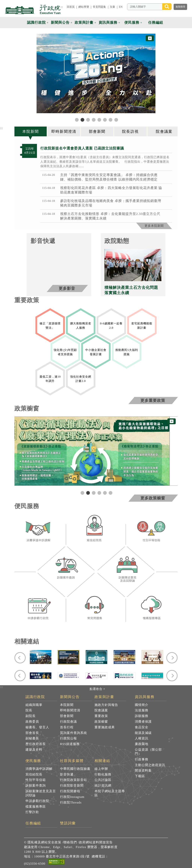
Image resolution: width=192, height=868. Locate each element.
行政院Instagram (72, 797)
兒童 (112, 7)
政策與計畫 (104, 697)
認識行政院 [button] (36, 22)
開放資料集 (143, 771)
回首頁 (71, 7)
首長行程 (67, 727)
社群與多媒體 (72, 761)
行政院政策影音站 (73, 780)
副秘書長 (32, 738)
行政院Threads (71, 802)
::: (62, 7)
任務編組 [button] (156, 22)
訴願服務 (142, 716)
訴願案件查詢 (36, 786)
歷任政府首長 (36, 744)
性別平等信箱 (36, 780)
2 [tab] (88, 493)
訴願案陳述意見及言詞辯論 (41, 793)
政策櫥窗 (101, 722)
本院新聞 (67, 705)
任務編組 (33, 823)
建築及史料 (34, 750)
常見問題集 (99, 7)
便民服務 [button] (132, 22)
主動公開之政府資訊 (150, 765)
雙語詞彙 (68, 823)
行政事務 (142, 759)
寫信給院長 (34, 774)
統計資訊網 (103, 786)
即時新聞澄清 (70, 710)
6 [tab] (110, 493)
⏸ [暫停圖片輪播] (150, 38)
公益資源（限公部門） (148, 752)
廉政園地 (142, 744)
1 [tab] (82, 493)
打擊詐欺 (32, 812)
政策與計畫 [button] (84, 22)
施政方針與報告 (106, 705)
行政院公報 (68, 738)
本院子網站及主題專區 (110, 793)
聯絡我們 (70, 842)
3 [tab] (93, 493)
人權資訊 (142, 738)
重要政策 (101, 716)
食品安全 (142, 727)
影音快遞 (67, 774)
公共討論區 (103, 780)
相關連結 (102, 761)
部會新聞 (67, 716)
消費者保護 (143, 722)
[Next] (151, 75)
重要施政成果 (105, 727)
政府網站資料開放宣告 (96, 842)
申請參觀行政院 (37, 801)
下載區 (140, 776)
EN (121, 7)
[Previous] (41, 75)
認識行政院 (35, 697)
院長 (29, 710)
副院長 (31, 716)
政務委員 (32, 722)
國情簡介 (142, 705)
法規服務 (142, 710)
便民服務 (33, 761)
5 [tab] (104, 493)
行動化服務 (103, 774)
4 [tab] (99, 493)
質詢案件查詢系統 (73, 733)
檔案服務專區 (36, 807)
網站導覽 (84, 7)
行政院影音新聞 (72, 786)
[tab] (31, 131)
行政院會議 (68, 722)
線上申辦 (101, 769)
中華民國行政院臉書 (75, 769)
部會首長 (32, 733)
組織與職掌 (34, 705)
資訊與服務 (145, 697)
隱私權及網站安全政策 (44, 842)
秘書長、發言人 (37, 727)
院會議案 (101, 710)
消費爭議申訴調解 (39, 769)
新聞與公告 (70, 697)
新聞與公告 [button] (60, 22)
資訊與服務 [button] (108, 22)
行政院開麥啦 (70, 791)
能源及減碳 (143, 733)
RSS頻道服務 (70, 744)
